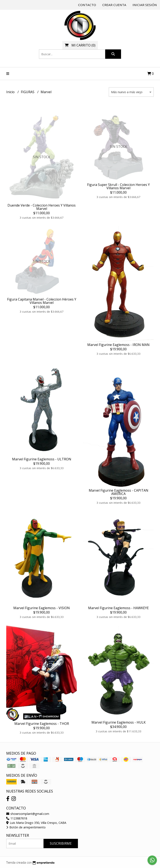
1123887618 (17, 818)
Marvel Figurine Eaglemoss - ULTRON (42, 459)
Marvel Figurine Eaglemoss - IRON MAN (118, 345)
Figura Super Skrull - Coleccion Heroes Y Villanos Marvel (118, 186)
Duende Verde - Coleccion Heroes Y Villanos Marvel (42, 207)
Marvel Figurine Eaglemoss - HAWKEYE (118, 608)
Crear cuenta (114, 5)
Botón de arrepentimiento (26, 827)
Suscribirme (61, 843)
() (80, 45)
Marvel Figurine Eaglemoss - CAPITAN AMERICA (119, 492)
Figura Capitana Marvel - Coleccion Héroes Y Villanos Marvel (42, 301)
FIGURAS (28, 92)
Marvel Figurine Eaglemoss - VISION (42, 608)
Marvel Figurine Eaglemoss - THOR (42, 724)
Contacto (87, 5)
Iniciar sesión (145, 5)
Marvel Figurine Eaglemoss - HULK (119, 722)
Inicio (11, 92)
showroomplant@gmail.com (28, 814)
